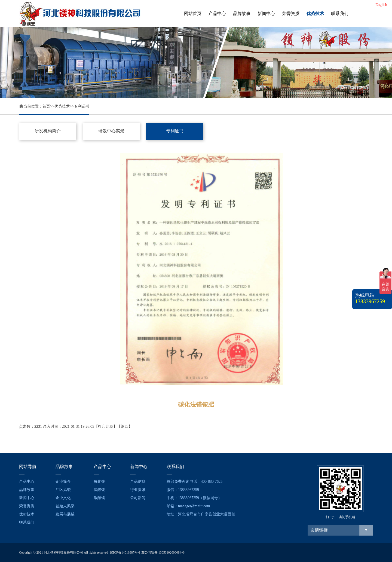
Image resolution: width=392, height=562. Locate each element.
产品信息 (138, 482)
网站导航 (28, 467)
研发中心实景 (111, 131)
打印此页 (106, 427)
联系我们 (340, 13)
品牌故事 (242, 13)
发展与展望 (65, 514)
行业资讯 (138, 490)
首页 (46, 106)
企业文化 (63, 498)
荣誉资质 (291, 13)
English (381, 5)
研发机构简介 (48, 131)
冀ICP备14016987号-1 (125, 552)
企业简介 (63, 482)
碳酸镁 (99, 498)
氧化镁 (99, 482)
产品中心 (217, 13)
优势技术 (315, 13)
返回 (125, 427)
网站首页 (193, 13)
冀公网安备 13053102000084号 (163, 552)
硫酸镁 (99, 490)
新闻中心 (266, 13)
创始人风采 (65, 506)
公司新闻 (138, 498)
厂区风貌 (63, 490)
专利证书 (82, 106)
